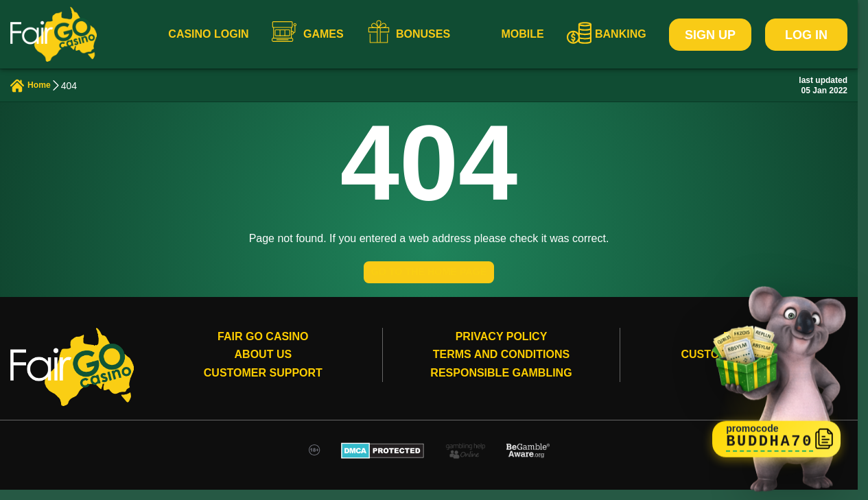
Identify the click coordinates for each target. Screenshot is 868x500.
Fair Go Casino (263, 347)
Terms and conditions (501, 365)
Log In (806, 35)
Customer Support (263, 383)
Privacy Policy (502, 347)
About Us (263, 365)
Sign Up (710, 35)
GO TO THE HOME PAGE (429, 278)
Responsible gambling (501, 383)
